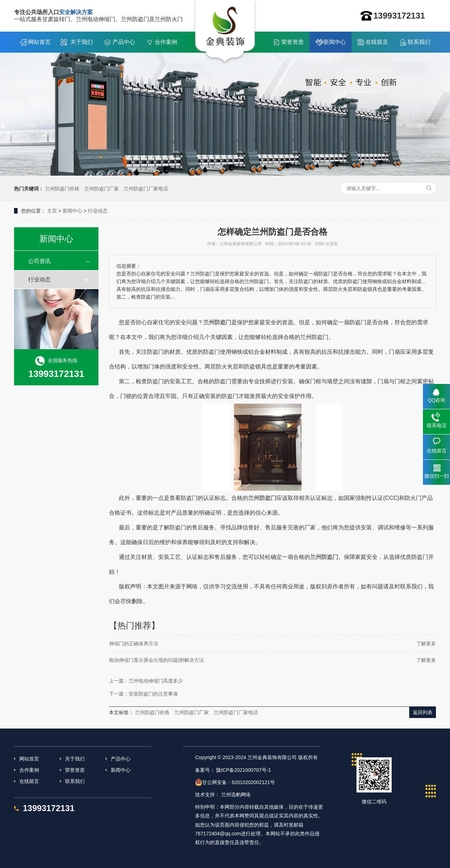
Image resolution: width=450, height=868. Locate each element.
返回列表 (423, 712)
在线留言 (377, 42)
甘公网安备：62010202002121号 (235, 782)
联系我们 (419, 42)
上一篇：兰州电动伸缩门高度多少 (146, 681)
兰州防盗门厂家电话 (146, 189)
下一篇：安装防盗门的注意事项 (143, 694)
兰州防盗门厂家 (102, 189)
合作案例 (166, 42)
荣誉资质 (292, 42)
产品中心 (124, 42)
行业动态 (98, 211)
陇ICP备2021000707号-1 (244, 770)
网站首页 (39, 42)
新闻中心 (335, 42)
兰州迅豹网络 (236, 795)
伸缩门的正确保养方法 (134, 644)
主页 (52, 211)
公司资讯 (39, 261)
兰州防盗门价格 (62, 189)
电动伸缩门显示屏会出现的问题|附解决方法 (156, 660)
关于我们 (82, 42)
